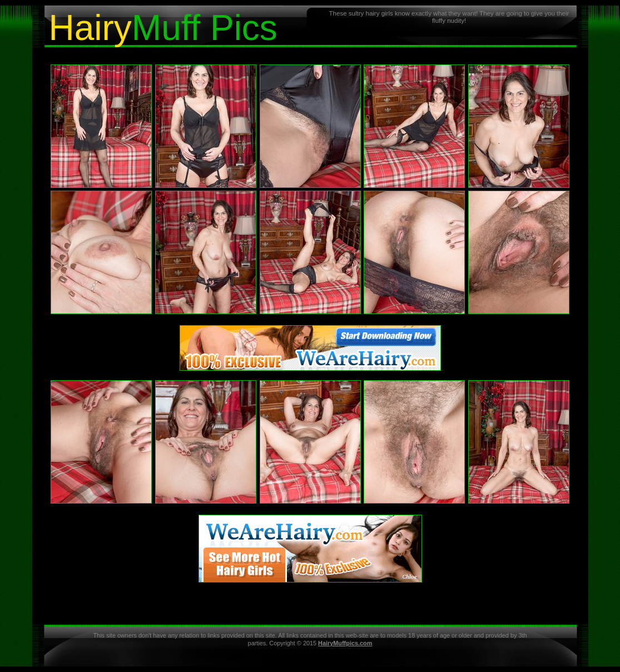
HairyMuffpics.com (345, 643)
